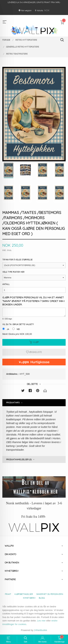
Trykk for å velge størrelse (17, 260)
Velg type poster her (13, 272)
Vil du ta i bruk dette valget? (18, 324)
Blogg (42, 598)
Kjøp (34, 342)
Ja (8, 329)
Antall (6, 284)
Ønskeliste (34, 352)
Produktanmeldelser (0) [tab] (19, 460)
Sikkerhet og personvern (50, 594)
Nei (18, 329)
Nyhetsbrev (29, 598)
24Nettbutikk (41, 630)
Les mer (41, 621)
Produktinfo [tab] (13, 403)
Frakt (8, 594)
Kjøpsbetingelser (24, 594)
